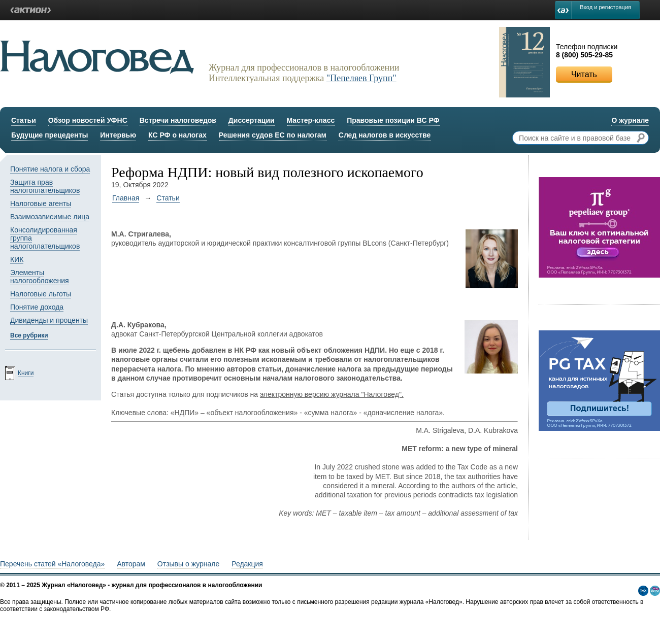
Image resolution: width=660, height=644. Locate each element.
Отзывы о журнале (188, 564)
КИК (17, 259)
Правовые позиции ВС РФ (393, 120)
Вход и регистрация (605, 7)
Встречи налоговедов (178, 120)
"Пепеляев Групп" (361, 78)
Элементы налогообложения (40, 277)
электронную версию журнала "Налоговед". (332, 394)
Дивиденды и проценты (49, 320)
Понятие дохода (37, 307)
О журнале (630, 120)
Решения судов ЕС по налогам (273, 135)
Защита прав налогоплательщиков (45, 186)
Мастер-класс (311, 120)
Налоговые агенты (41, 204)
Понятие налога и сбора (50, 169)
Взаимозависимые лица (50, 217)
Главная (126, 198)
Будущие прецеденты (49, 135)
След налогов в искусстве (385, 135)
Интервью (118, 135)
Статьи (24, 120)
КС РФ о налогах (177, 135)
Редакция (247, 564)
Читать (584, 74)
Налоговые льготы (41, 294)
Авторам (131, 564)
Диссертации (252, 120)
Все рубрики (29, 335)
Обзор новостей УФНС (88, 120)
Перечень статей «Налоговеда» (52, 564)
